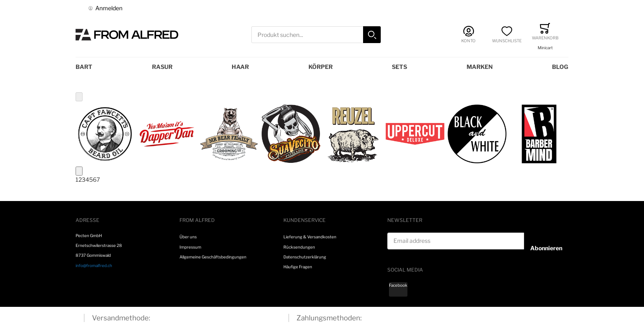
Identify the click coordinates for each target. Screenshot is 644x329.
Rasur (162, 67)
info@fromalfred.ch (94, 265)
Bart (84, 67)
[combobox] (316, 35)
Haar (240, 67)
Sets (399, 67)
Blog (560, 67)
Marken (480, 67)
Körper (321, 67)
